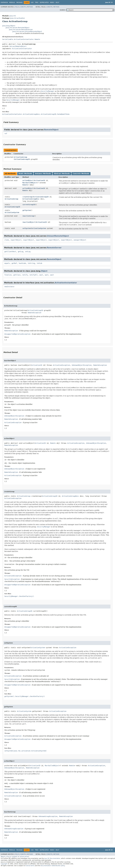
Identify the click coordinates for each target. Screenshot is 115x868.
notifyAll (34, 275)
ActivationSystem (12, 212)
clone (7, 240)
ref (6, 134)
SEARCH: (63, 10)
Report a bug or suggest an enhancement (15, 857)
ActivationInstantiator (24, 39)
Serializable (8, 39)
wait (41, 275)
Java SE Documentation (52, 858)
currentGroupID (29, 205)
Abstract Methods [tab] (62, 174)
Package (19, 2)
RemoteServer (54, 248)
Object (44, 271)
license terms (30, 866)
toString (31, 263)
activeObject (28, 180)
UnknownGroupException (48, 816)
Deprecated (44, 2)
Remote (37, 39)
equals (7, 263)
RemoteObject (51, 130)
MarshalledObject (30, 183)
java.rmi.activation (17, 18)
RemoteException (34, 313)
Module (12, 2)
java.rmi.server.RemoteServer (21, 30)
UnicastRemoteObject (18, 46)
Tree (37, 2)
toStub (39, 263)
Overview (4, 2)
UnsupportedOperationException (17, 334)
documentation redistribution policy (53, 866)
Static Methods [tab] (25, 174)
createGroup (27, 197)
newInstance (9, 287)
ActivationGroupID (22, 159)
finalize (8, 275)
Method (30, 7)
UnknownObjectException (82, 365)
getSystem (27, 210)
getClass (17, 275)
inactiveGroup (28, 216)
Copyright (4, 864)
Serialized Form (63, 114)
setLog (28, 252)
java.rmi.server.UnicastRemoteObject (27, 31)
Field (17, 7)
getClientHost (10, 252)
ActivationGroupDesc (31, 199)
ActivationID (40, 180)
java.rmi (13, 16)
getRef (14, 263)
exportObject (16, 240)
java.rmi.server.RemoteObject (17, 28)
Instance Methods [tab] (43, 174)
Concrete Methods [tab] (81, 174)
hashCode (22, 263)
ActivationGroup (20, 157)
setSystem (27, 228)
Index (52, 2)
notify (25, 275)
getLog (21, 252)
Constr (23, 7)
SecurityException (12, 579)
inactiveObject (29, 222)
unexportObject (80, 240)
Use (32, 2)
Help (57, 2)
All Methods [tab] (10, 174)
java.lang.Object (9, 26)
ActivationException (61, 365)
